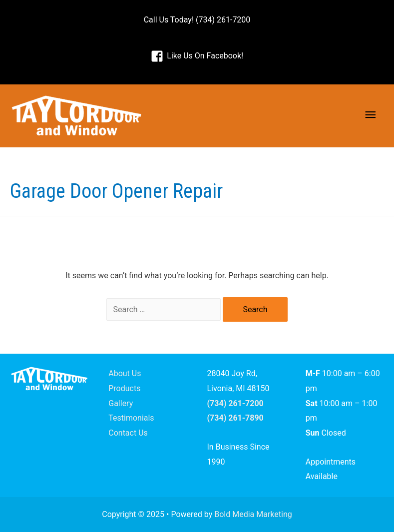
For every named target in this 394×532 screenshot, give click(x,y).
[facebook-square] (197, 56)
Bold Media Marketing (253, 514)
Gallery (121, 403)
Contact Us (128, 433)
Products (124, 388)
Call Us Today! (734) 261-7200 (197, 20)
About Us (125, 373)
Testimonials (131, 418)
